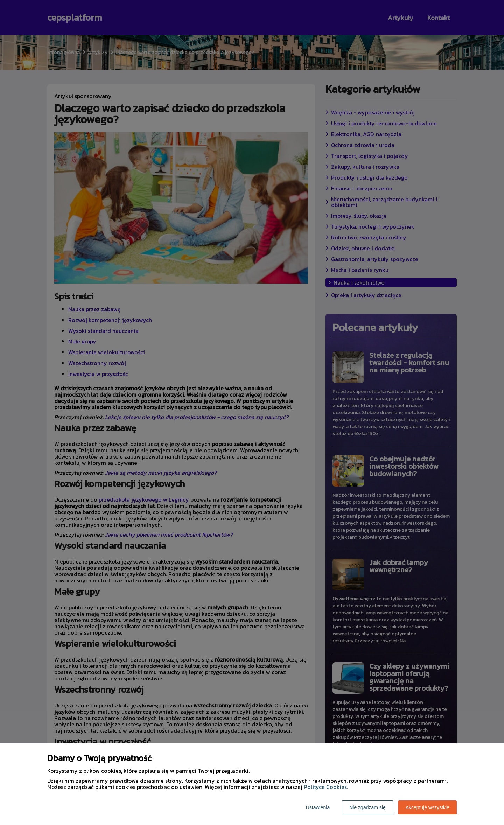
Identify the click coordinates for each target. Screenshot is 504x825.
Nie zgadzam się (367, 807)
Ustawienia (318, 807)
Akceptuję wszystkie (428, 807)
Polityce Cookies (325, 787)
